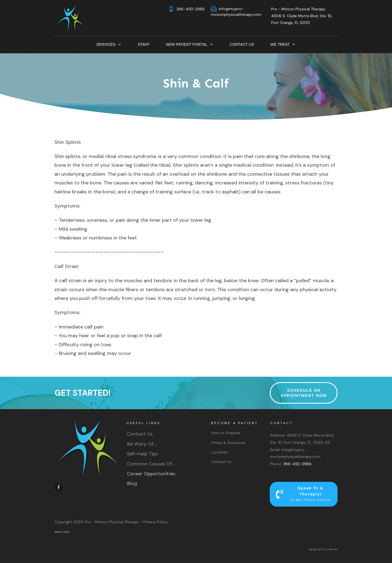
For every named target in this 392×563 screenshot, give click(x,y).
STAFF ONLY (62, 532)
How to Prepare (226, 433)
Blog (132, 483)
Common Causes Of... (151, 464)
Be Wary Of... (142, 444)
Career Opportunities (151, 474)
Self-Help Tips (142, 454)
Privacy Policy (155, 522)
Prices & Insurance (228, 443)
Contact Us (140, 434)
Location (220, 452)
